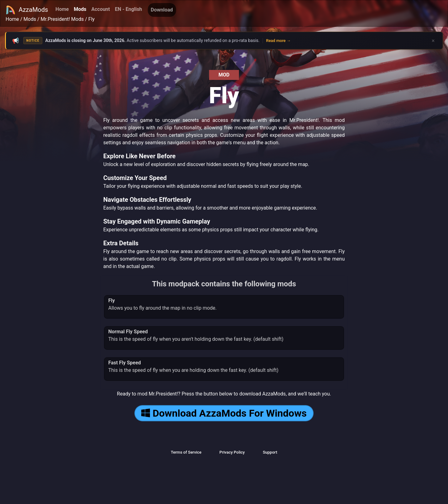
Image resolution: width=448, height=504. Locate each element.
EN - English (128, 9)
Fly (91, 19)
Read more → (278, 41)
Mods (80, 9)
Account (100, 9)
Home (62, 9)
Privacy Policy (232, 452)
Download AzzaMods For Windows (224, 413)
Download (162, 10)
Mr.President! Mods (62, 19)
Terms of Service (186, 452)
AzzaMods (27, 10)
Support (270, 452)
